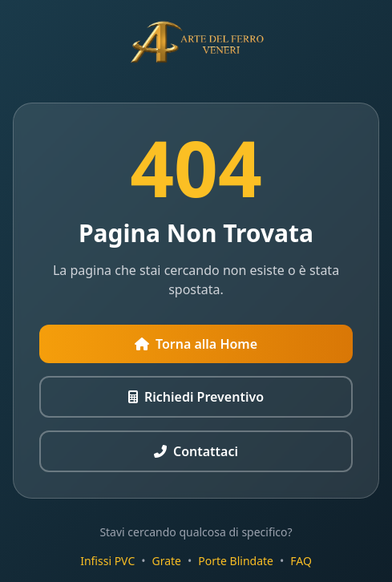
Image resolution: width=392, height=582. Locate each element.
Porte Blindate (236, 561)
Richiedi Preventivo (196, 397)
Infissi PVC (107, 561)
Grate (167, 561)
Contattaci (196, 451)
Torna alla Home (196, 344)
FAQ (301, 561)
